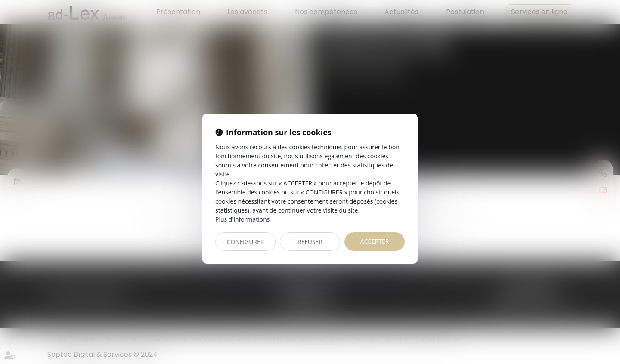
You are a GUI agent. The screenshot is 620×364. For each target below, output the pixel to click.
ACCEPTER (375, 241)
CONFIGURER (246, 242)
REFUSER (310, 242)
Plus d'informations (242, 219)
